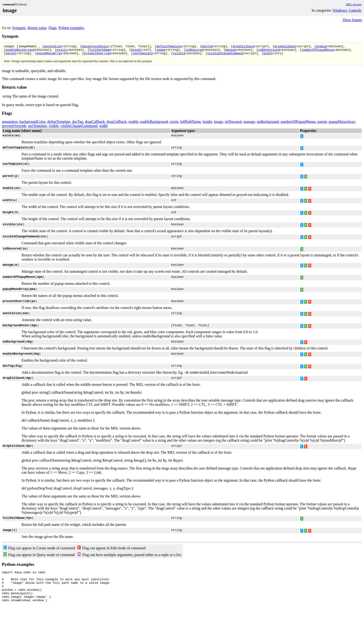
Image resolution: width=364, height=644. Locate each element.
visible (179, 55)
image (161, 51)
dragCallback (244, 47)
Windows (340, 10)
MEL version (354, 4)
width (268, 55)
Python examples (71, 28)
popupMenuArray (49, 55)
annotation (53, 47)
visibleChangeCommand (225, 55)
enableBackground (20, 51)
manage (231, 51)
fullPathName (100, 51)
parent (11, 55)
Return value (37, 28)
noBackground (269, 51)
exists (62, 51)
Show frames (352, 20)
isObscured (194, 51)
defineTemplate (169, 47)
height (136, 51)
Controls (355, 10)
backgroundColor (95, 47)
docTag (207, 47)
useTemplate (143, 55)
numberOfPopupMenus (318, 51)
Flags (52, 28)
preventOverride (97, 55)
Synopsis (19, 28)
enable (322, 47)
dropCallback (285, 47)
